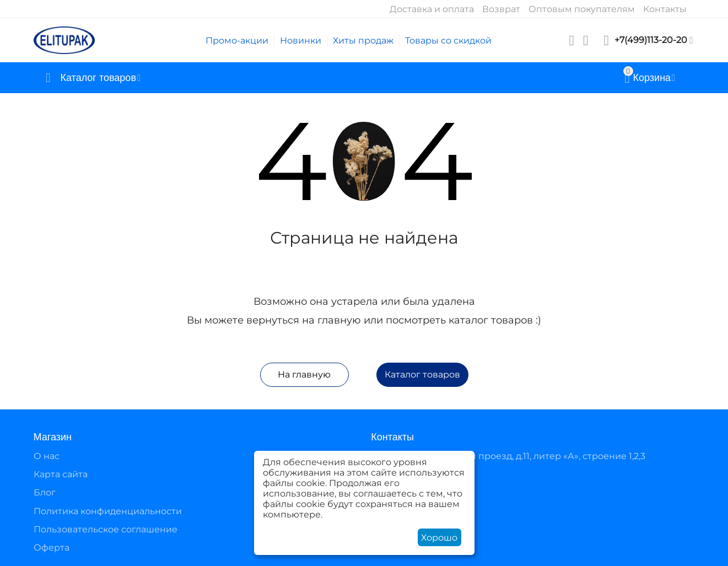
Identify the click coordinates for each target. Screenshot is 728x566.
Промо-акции (237, 41)
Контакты (665, 9)
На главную (304, 374)
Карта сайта (61, 474)
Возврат (501, 9)
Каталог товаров (422, 374)
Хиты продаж (363, 41)
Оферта (52, 548)
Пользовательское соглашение (106, 529)
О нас (47, 456)
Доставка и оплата (432, 9)
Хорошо (439, 538)
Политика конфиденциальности (108, 511)
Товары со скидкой (448, 41)
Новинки (301, 41)
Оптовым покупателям (582, 9)
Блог (45, 492)
